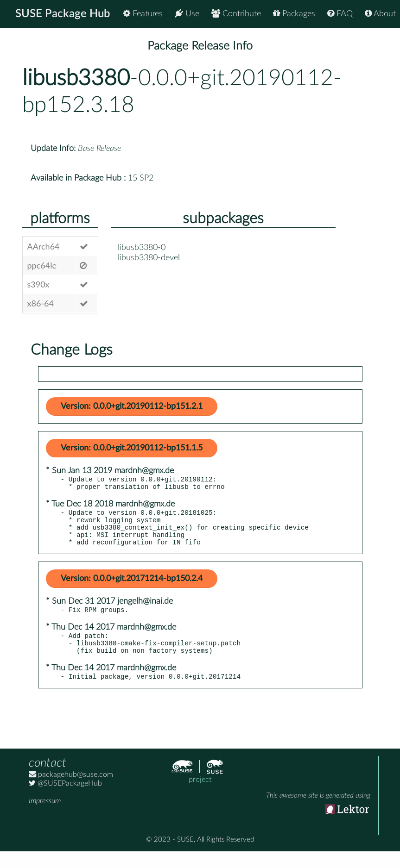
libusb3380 (76, 78)
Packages (294, 14)
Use (187, 14)
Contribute (236, 14)
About (380, 14)
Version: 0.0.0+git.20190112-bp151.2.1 (132, 406)
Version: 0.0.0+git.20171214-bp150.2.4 (132, 588)
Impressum (45, 818)
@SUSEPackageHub (65, 800)
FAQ (340, 14)
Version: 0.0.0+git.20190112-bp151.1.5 (132, 448)
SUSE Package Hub (63, 14)
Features (143, 14)
